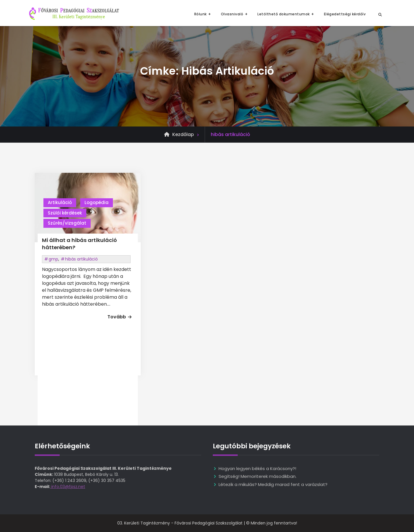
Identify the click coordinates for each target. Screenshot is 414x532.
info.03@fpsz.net (68, 487)
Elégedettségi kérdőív (345, 14)
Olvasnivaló (232, 14)
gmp (53, 259)
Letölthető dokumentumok (284, 14)
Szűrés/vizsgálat (67, 223)
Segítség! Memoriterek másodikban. (258, 476)
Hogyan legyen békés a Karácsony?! (257, 468)
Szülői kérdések (65, 213)
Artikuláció (60, 202)
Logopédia (97, 202)
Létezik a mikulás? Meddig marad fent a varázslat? (273, 484)
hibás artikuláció (81, 259)
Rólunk (200, 14)
